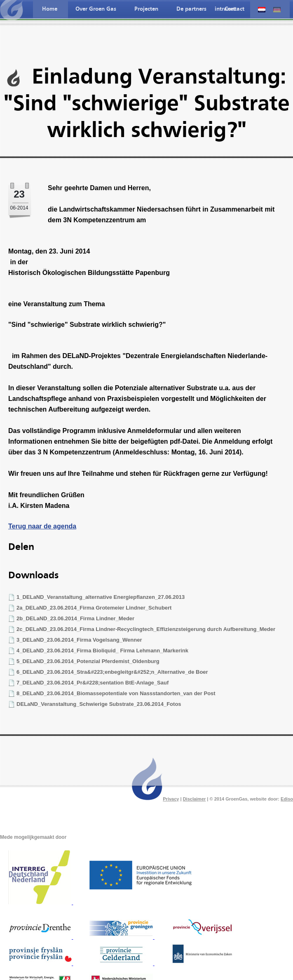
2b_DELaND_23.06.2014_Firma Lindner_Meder (75, 618)
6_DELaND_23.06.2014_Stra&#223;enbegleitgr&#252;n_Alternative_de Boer (112, 672)
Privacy (171, 799)
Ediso (287, 799)
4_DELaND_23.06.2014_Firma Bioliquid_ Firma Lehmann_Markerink (102, 651)
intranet (225, 9)
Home (50, 9)
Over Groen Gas (96, 9)
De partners (191, 9)
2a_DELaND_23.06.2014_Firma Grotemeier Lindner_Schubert (94, 608)
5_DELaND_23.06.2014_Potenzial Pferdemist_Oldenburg (88, 661)
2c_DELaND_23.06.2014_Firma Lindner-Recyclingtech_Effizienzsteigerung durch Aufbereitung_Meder (146, 629)
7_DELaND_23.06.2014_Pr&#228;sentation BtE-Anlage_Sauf (93, 683)
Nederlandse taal (262, 10)
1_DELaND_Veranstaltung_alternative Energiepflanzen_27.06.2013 (101, 597)
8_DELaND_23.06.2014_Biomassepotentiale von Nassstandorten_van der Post (116, 693)
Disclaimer (195, 799)
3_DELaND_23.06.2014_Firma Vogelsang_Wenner (79, 640)
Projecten (146, 9)
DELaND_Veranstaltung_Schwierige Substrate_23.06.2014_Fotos (99, 704)
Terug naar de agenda (42, 526)
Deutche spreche (277, 10)
